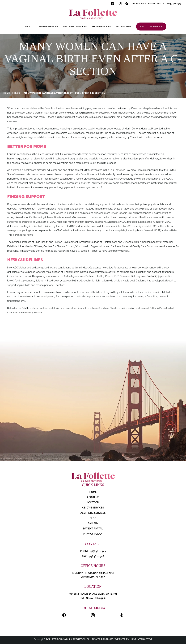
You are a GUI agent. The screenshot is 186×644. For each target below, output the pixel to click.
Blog (17, 93)
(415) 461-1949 (174, 4)
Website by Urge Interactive (133, 639)
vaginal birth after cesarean (94, 113)
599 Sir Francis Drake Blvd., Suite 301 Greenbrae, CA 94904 (93, 596)
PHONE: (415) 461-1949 (93, 551)
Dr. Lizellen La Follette (18, 308)
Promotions (139, 4)
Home (6, 93)
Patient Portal (157, 4)
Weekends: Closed (93, 577)
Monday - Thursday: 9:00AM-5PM (93, 573)
